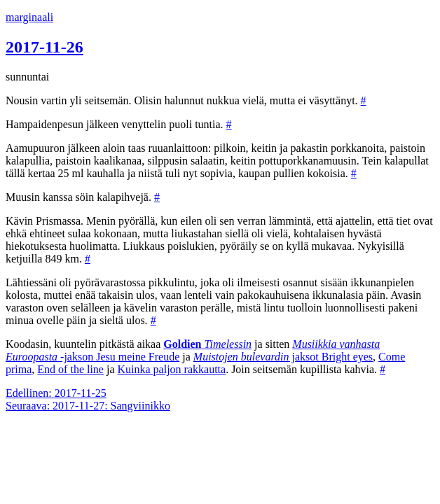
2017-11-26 (44, 47)
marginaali (29, 17)
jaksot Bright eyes (283, 357)
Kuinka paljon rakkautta (172, 369)
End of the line (70, 369)
